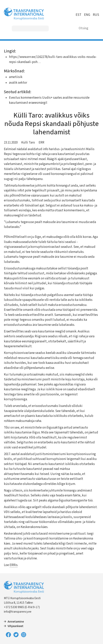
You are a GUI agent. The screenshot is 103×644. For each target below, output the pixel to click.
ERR (41, 143)
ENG (87, 15)
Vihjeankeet (16, 626)
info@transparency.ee (18, 612)
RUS (96, 15)
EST (79, 15)
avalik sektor (18, 83)
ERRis (14, 565)
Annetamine (16, 622)
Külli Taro (28, 143)
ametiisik (16, 77)
